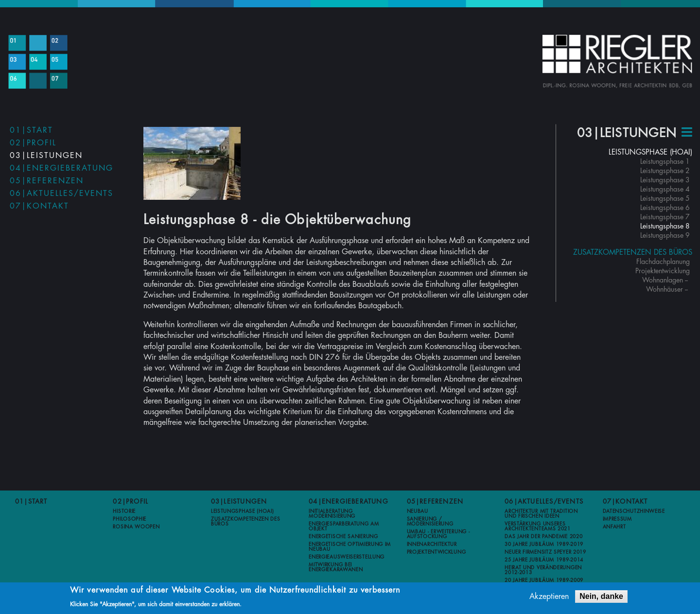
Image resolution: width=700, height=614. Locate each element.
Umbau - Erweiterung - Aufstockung (438, 534)
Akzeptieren (549, 597)
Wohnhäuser (665, 289)
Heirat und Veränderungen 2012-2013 (543, 570)
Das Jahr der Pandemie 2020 (543, 537)
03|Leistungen (46, 156)
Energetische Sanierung (343, 537)
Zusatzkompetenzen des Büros (633, 253)
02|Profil (33, 143)
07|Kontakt (39, 206)
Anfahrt (614, 527)
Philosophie (130, 519)
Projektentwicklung (663, 271)
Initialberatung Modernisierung (332, 514)
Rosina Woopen (136, 527)
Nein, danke (601, 597)
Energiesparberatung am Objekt (344, 526)
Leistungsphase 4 (665, 189)
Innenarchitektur (432, 544)
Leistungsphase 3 (665, 180)
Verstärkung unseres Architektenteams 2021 (538, 526)
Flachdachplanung (663, 262)
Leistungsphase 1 (665, 161)
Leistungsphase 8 (665, 226)
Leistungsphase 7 (665, 217)
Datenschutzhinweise (634, 511)
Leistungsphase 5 (665, 198)
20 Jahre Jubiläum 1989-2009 (544, 580)
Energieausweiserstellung (347, 557)
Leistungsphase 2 (665, 171)
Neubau (418, 511)
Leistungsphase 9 (665, 235)
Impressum (617, 519)
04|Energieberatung (61, 168)
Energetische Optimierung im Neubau (350, 547)
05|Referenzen (47, 181)
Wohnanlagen (663, 280)
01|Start (31, 130)
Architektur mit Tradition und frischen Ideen (541, 514)
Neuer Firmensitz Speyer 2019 (545, 552)
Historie (124, 511)
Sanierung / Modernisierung (430, 522)
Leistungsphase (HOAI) (650, 152)
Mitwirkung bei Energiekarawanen (336, 567)
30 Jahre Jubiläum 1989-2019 (544, 544)
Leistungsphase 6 (665, 208)
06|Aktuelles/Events (61, 193)
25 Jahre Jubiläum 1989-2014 (544, 560)
